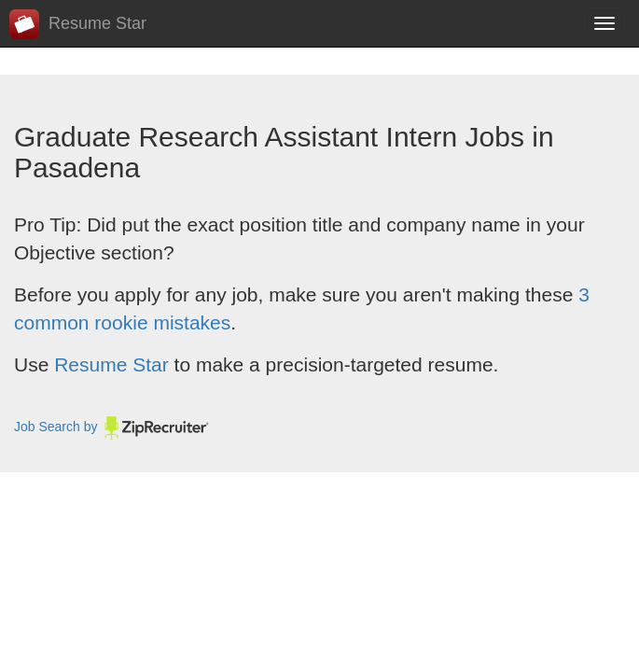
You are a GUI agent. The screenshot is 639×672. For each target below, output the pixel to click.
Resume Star (78, 24)
